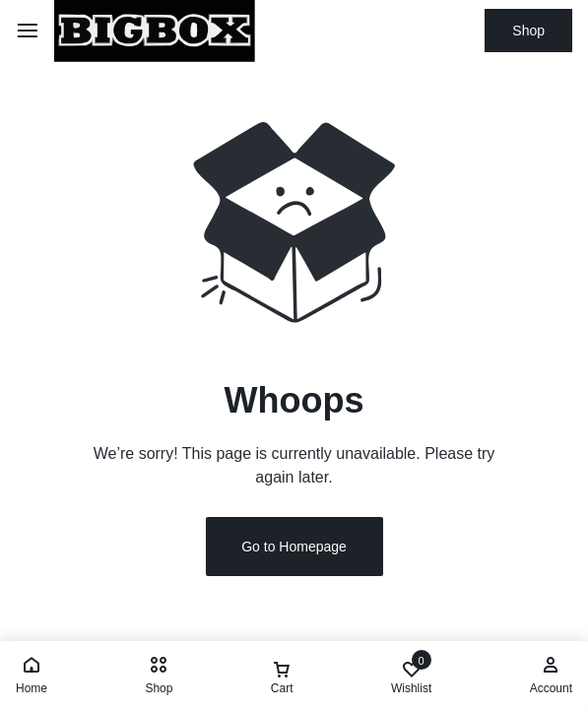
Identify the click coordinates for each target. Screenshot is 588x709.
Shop (528, 31)
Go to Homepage (294, 547)
